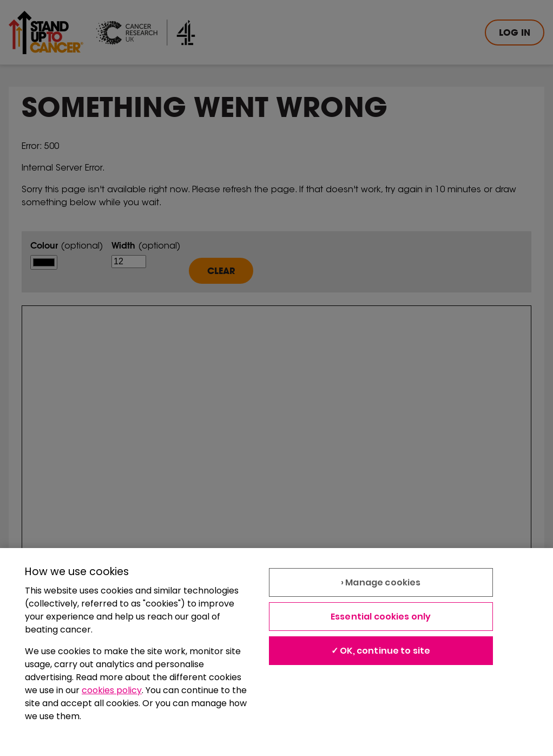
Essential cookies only (381, 617)
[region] (276, 652)
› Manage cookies (381, 582)
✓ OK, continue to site (381, 651)
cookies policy (112, 690)
